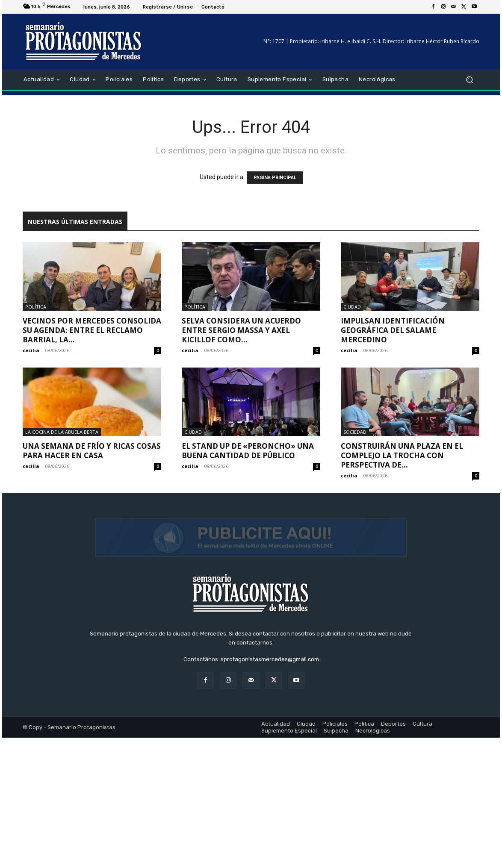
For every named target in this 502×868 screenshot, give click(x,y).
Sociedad (355, 432)
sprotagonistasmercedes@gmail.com (270, 790)
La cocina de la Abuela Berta (62, 432)
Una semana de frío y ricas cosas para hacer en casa (92, 451)
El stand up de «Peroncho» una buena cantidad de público (248, 451)
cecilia (31, 350)
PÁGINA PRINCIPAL (275, 178)
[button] (469, 80)
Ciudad (352, 307)
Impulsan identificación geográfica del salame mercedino (393, 330)
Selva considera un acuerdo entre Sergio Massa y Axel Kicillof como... (241, 330)
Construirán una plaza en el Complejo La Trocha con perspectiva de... (402, 455)
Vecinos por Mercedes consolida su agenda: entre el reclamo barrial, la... (92, 330)
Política (36, 307)
